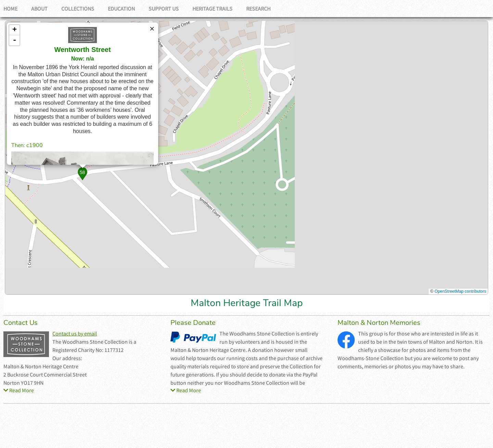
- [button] (15, 40)
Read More (19, 390)
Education (121, 9)
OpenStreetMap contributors (460, 291)
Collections (78, 9)
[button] (82, 174)
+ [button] (15, 30)
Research (258, 9)
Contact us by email (75, 333)
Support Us (164, 9)
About (39, 9)
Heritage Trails (212, 9)
